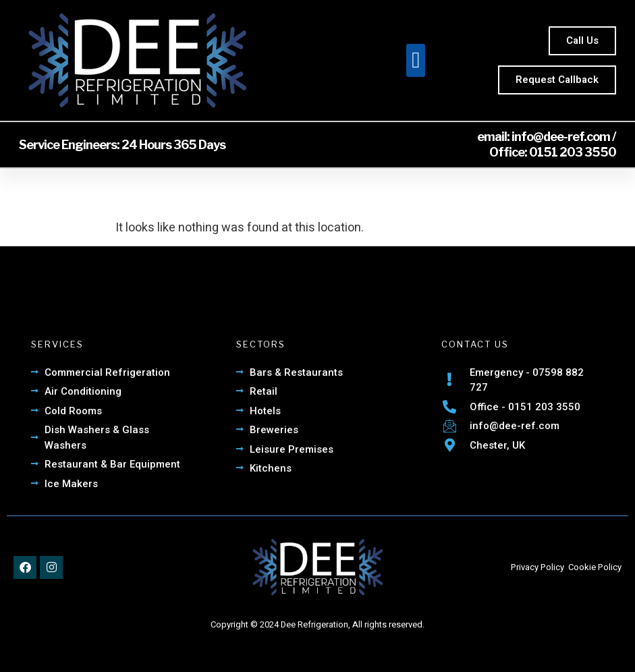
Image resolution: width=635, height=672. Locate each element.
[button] (416, 61)
